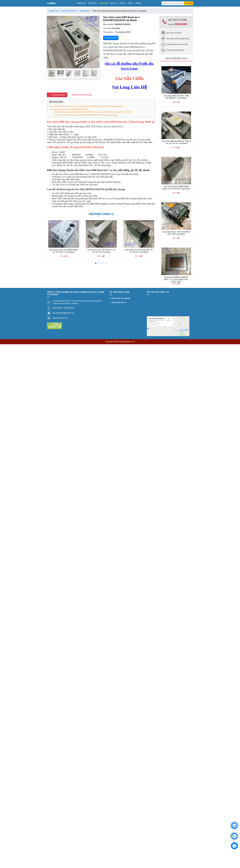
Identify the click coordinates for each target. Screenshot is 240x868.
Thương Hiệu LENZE (123, 32)
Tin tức (122, 3)
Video (130, 3)
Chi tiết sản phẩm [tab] (58, 95)
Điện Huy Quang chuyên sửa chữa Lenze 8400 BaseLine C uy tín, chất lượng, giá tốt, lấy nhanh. (93, 112)
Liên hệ (138, 3)
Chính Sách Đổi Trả (119, 302)
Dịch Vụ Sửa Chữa (69, 11)
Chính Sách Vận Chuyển (121, 298)
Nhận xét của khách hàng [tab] (82, 95)
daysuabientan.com (60, 318)
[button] (51, 42)
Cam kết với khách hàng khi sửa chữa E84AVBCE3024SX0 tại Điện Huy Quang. (86, 115)
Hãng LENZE (85, 11)
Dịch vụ (113, 3)
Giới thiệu (93, 3)
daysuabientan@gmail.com (63, 313)
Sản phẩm (103, 3)
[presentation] (49, 237)
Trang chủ (81, 3)
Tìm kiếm (188, 3)
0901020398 (181, 24)
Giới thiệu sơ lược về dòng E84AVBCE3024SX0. (69, 109)
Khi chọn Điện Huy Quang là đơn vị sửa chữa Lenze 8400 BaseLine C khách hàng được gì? (86, 106)
